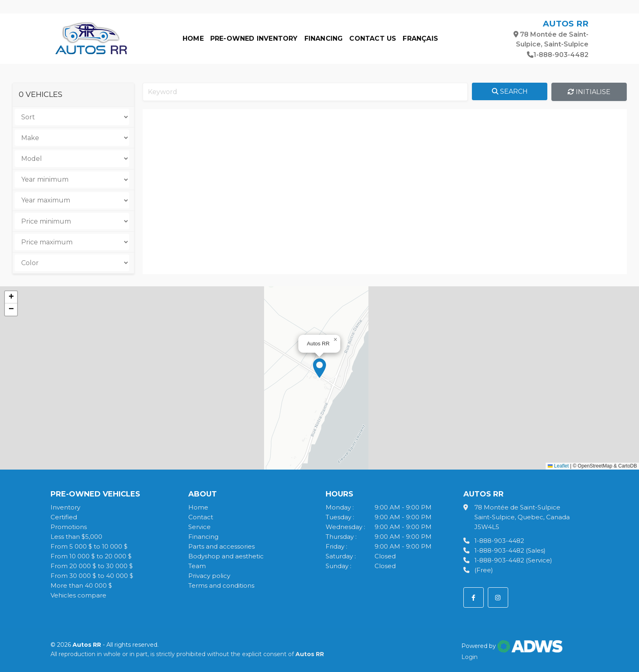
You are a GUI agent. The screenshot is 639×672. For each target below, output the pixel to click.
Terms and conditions (221, 585)
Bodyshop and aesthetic (226, 556)
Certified (64, 517)
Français (420, 38)
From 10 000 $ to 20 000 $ (91, 556)
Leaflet (558, 466)
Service (199, 527)
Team (197, 566)
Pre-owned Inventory (254, 38)
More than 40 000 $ (81, 585)
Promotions (69, 527)
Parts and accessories (221, 546)
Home (193, 38)
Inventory (65, 507)
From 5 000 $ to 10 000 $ (89, 546)
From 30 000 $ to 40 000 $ (92, 576)
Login (469, 657)
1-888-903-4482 (558, 55)
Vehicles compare (78, 595)
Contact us (373, 38)
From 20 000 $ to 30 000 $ (92, 566)
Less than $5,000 (76, 537)
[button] (319, 368)
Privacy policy (209, 576)
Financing (324, 38)
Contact (201, 517)
